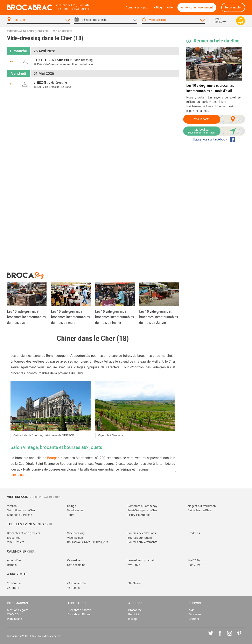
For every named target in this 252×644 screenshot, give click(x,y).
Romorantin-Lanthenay (142, 506)
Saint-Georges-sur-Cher (142, 510)
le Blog (158, 8)
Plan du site (14, 619)
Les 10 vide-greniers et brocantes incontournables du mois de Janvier (159, 317)
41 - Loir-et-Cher (77, 583)
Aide (170, 8)
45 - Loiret (73, 588)
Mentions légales (18, 610)
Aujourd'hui (14, 560)
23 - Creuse (14, 583)
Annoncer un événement (197, 7)
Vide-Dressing (76, 533)
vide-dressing (63, 31)
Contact (194, 619)
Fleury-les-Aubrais (139, 515)
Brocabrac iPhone (79, 614)
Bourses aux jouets (140, 538)
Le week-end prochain (141, 560)
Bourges (53, 458)
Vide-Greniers (16, 542)
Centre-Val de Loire (21, 31)
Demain (12, 565)
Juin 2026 (194, 565)
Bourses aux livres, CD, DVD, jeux (87, 542)
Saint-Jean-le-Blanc (200, 510)
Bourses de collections (142, 533)
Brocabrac (135, 610)
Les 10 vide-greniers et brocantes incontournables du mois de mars (70, 317)
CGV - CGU (14, 614)
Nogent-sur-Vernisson (202, 506)
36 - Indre (13, 588)
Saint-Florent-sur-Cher (21, 510)
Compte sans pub (137, 8)
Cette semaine (76, 565)
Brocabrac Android (80, 610)
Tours (71, 515)
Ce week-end (75, 560)
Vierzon (12, 506)
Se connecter (233, 7)
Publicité (134, 614)
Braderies (194, 533)
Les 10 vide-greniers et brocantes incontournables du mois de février (114, 317)
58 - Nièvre (134, 583)
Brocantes (14, 538)
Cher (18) (44, 31)
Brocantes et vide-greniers (24, 533)
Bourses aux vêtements (142, 542)
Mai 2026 (194, 560)
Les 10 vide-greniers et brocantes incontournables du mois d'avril (210, 88)
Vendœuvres (75, 510)
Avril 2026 (134, 565)
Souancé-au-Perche (19, 515)
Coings (72, 506)
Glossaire (195, 614)
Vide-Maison (75, 538)
